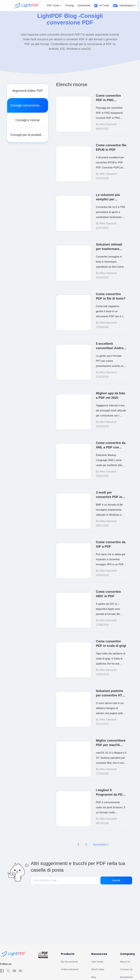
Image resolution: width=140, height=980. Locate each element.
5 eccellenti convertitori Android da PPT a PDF (111, 346)
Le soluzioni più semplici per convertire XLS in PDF (109, 197)
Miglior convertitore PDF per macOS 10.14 (111, 743)
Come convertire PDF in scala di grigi (111, 643)
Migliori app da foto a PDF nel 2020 (110, 395)
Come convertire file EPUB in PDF (111, 147)
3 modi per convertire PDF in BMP (109, 495)
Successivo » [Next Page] (101, 845)
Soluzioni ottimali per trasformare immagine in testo (109, 247)
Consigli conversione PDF (29, 105)
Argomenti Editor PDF (28, 91)
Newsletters (126, 977)
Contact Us (126, 969)
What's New (98, 969)
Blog (94, 977)
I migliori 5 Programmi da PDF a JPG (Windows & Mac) (110, 793)
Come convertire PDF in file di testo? (111, 296)
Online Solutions (70, 969)
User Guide (97, 962)
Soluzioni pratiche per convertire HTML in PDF (111, 693)
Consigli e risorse (28, 120)
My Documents (69, 962)
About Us (125, 962)
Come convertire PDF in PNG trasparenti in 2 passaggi (108, 98)
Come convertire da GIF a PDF (111, 544)
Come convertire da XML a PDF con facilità (111, 445)
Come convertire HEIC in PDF (108, 594)
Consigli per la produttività (29, 135)
